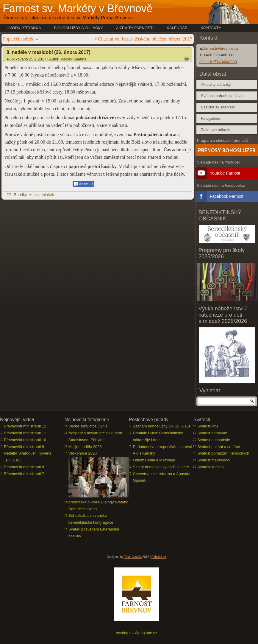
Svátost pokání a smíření (219, 447)
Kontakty (211, 28)
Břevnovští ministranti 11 (25, 433)
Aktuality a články (216, 84)
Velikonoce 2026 (83, 453)
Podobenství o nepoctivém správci (162, 447)
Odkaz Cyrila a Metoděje (154, 460)
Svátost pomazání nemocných (223, 453)
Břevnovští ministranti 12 (25, 426)
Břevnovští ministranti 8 (24, 467)
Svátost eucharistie (214, 440)
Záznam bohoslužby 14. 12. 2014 (162, 426)
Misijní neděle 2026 (85, 447)
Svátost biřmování (213, 433)
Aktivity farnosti (135, 28)
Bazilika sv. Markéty (218, 107)
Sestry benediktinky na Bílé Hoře (161, 467)
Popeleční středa (19, 39)
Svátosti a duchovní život (222, 96)
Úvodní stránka (24, 28)
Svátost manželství (214, 460)
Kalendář (177, 28)
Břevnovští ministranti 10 (25, 440)
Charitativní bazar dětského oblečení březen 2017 (145, 39)
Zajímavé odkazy (215, 130)
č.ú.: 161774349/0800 (218, 62)
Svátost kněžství (211, 467)
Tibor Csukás (133, 557)
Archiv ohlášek (42, 195)
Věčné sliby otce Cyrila (88, 426)
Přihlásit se (159, 557)
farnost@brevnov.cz (221, 48)
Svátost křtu (208, 426)
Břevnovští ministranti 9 (24, 447)
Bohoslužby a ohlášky (79, 28)
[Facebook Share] (83, 184)
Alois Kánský (144, 453)
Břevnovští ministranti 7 (24, 474)
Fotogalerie (211, 118)
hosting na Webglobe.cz (136, 633)
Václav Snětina (74, 59)
